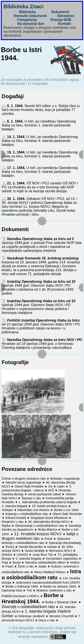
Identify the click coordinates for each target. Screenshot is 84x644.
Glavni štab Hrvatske (29, 486)
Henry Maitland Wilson (50, 572)
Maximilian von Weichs (34, 510)
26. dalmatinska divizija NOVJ (49, 522)
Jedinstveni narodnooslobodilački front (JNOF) (48, 583)
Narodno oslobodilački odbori (46, 562)
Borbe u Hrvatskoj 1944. (33, 598)
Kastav (52, 547)
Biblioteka (27, 12)
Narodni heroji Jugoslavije (24, 482)
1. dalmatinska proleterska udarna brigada (48, 502)
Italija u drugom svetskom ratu (40, 536)
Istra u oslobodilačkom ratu (41, 574)
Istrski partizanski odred (45, 494)
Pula (5, 562)
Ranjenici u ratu (13, 522)
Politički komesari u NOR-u (21, 596)
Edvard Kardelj (16, 518)
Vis (51, 486)
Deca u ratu (47, 620)
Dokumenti (60, 12)
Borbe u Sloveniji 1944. (62, 602)
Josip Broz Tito (43, 555)
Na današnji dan (31, 24)
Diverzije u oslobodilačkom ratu (29, 607)
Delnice (7, 555)
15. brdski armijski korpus (50, 506)
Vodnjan (8, 510)
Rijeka (7, 526)
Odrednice (66, 16)
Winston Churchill (62, 616)
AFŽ (51, 490)
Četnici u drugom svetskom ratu (24, 479)
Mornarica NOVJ (61, 551)
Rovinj (10, 547)
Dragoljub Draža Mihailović (50, 518)
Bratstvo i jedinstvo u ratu (54, 590)
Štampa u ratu (32, 498)
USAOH (23, 555)
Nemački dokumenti (30, 16)
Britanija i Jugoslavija (65, 479)
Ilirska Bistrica (48, 530)
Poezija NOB (61, 20)
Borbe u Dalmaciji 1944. (23, 586)
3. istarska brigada (29, 559)
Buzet (17, 562)
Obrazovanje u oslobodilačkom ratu (40, 526)
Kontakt (65, 24)
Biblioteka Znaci (24, 6)
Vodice (75, 562)
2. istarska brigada (15, 506)
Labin (61, 486)
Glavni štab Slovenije (67, 514)
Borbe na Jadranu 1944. (60, 586)
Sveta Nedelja (35, 551)
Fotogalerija (27, 20)
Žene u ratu (26, 566)
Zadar (43, 566)
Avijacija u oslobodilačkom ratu (27, 514)
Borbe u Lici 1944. (67, 510)
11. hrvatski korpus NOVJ (38, 534)
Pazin (10, 566)
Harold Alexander (31, 547)
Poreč (49, 539)
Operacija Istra (12, 590)
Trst (30, 590)
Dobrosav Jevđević (32, 616)
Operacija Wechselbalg (65, 543)
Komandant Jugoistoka (62, 559)
